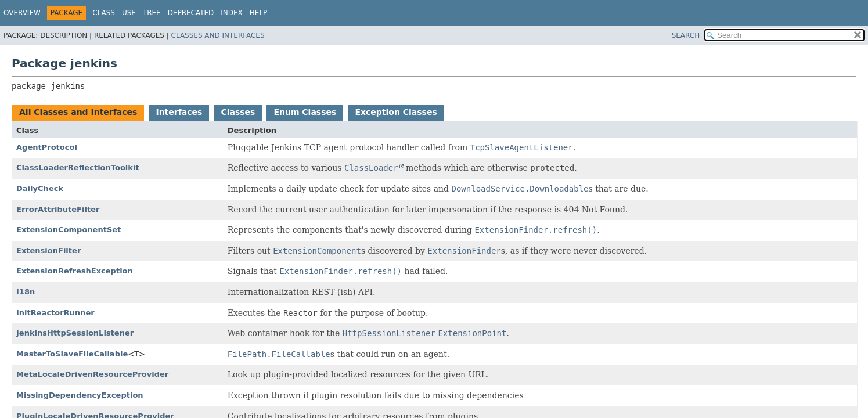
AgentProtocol (47, 147)
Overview (22, 13)
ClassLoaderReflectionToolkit (78, 167)
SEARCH (686, 35)
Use (129, 13)
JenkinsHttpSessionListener (75, 333)
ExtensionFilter (48, 251)
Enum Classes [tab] (305, 112)
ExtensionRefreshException (75, 271)
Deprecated (191, 13)
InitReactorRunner (55, 313)
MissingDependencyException (80, 395)
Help (259, 13)
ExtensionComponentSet (69, 230)
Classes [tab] (238, 112)
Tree (152, 13)
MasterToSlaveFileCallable (72, 354)
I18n (26, 292)
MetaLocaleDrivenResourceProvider (92, 374)
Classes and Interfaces (218, 35)
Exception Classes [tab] (396, 112)
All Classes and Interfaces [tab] (78, 112)
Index (232, 13)
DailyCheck (40, 188)
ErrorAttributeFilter (58, 209)
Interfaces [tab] (179, 112)
